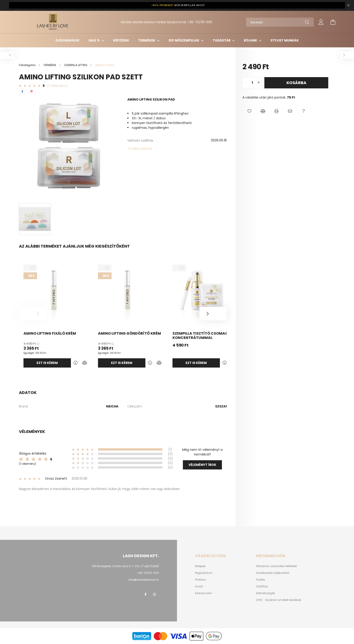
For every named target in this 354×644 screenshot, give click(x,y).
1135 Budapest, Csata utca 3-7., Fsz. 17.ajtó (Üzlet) (125, 566)
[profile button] (321, 22)
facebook (145, 594)
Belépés (200, 566)
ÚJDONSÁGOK (68, 40)
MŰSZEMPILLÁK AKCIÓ (178, 5)
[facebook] (22, 92)
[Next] (213, 314)
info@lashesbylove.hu (144, 580)
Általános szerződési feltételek (276, 566)
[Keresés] (280, 22)
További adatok (140, 149)
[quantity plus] (259, 83)
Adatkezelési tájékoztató (273, 573)
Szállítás (262, 586)
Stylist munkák (285, 40)
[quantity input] (252, 83)
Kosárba (296, 83)
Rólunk (251, 40)
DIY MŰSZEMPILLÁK (184, 40)
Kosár (199, 586)
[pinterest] (31, 92)
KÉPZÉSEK (121, 40)
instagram (154, 594)
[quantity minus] (246, 83)
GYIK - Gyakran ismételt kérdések (279, 600)
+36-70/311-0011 (200, 22)
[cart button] (333, 22)
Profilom (201, 580)
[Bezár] (348, 5)
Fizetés (261, 580)
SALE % (94, 40)
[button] (249, 111)
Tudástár (222, 40)
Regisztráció (204, 573)
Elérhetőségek (265, 593)
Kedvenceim (204, 593)
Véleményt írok (202, 465)
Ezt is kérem (47, 363)
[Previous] (33, 314)
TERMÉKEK (147, 40)
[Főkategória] (28, 65)
